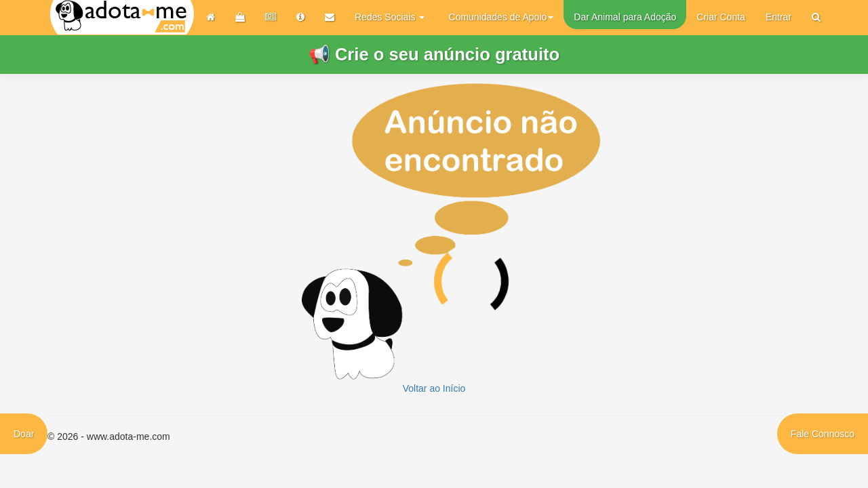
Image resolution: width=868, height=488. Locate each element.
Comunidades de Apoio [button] (501, 17)
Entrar (778, 17)
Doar (24, 434)
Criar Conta (721, 17)
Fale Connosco (823, 434)
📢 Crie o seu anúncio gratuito (434, 54)
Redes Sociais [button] (390, 17)
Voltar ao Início (434, 388)
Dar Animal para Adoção (625, 17)
